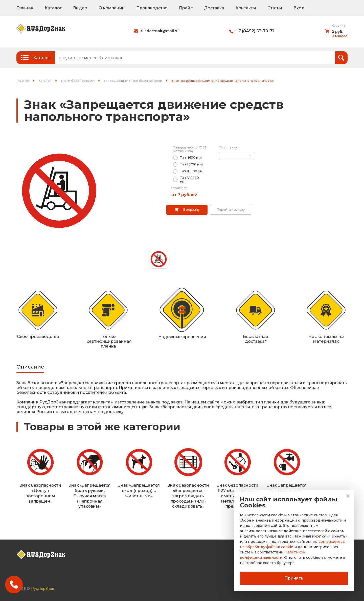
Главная (25, 8)
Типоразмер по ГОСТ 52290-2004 (190, 149)
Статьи (275, 8)
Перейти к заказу (231, 210)
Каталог (53, 8)
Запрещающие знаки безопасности (133, 81)
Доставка (214, 8)
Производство (152, 8)
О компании (112, 8)
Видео (80, 8)
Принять (294, 578)
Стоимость (180, 188)
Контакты (246, 8)
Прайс (186, 8)
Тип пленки (228, 147)
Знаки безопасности (78, 81)
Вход (299, 8)
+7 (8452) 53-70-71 (255, 31)
